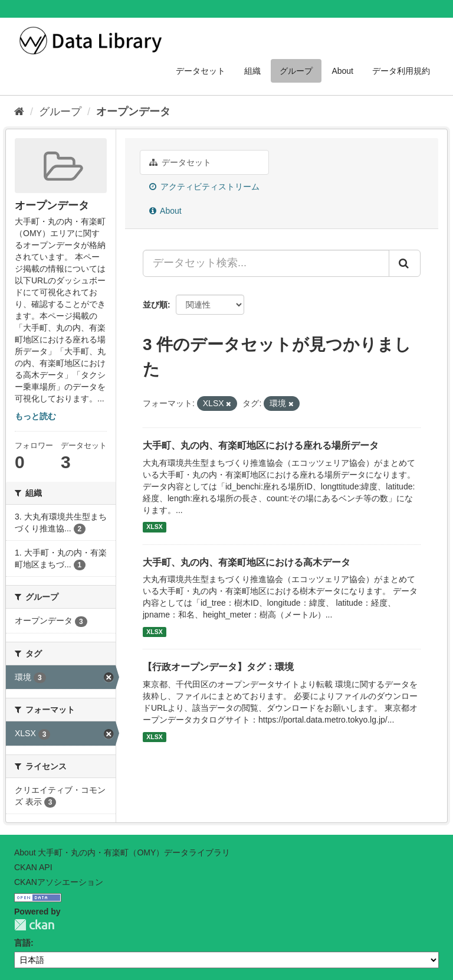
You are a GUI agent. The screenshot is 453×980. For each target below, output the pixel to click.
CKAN (34, 925)
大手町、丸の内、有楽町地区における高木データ (247, 562)
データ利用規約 (401, 71)
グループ (296, 71)
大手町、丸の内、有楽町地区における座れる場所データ (261, 445)
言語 (22, 943)
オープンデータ (133, 112)
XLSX (154, 527)
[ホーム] (19, 112)
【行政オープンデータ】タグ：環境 (218, 667)
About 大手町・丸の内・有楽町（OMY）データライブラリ (122, 852)
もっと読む (35, 416)
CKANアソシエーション (59, 882)
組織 (252, 71)
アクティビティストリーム (204, 187)
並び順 (155, 305)
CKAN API (33, 867)
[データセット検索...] (266, 263)
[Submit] (405, 263)
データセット (201, 71)
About (342, 71)
